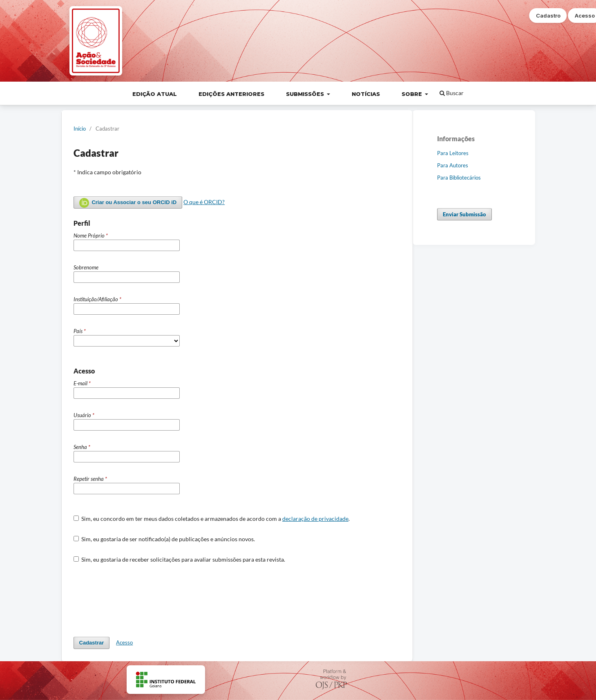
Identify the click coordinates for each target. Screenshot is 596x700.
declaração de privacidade (315, 519)
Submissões (306, 94)
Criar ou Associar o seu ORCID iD (128, 203)
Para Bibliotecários (459, 178)
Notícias (366, 94)
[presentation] (136, 600)
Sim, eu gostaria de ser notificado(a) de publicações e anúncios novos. (164, 539)
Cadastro (548, 16)
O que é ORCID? (204, 202)
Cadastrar (92, 643)
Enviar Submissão (464, 214)
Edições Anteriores (231, 94)
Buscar (452, 93)
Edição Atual (155, 94)
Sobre (413, 94)
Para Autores (453, 165)
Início (80, 129)
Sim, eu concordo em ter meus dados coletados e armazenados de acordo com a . (212, 519)
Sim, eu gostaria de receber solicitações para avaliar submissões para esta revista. (180, 559)
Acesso (124, 642)
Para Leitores (453, 153)
